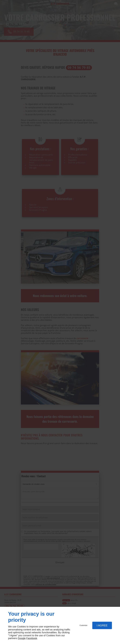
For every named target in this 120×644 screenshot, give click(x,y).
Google (22, 638)
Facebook (32, 638)
